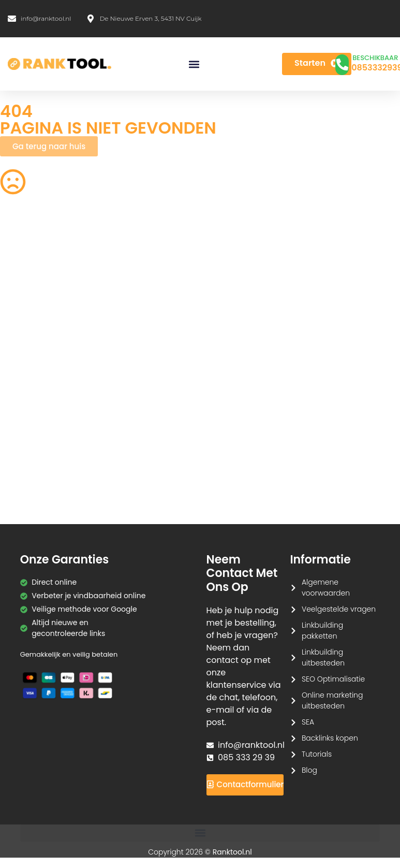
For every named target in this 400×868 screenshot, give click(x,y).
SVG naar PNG (25, 412)
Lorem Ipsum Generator (43, 432)
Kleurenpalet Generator (146, 484)
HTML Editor (332, 279)
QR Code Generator (35, 258)
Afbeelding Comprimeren (129, 356)
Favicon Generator (241, 484)
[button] (194, 64)
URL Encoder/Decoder (143, 432)
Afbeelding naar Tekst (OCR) (143, 387)
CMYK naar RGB (132, 464)
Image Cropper (236, 299)
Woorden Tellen (132, 258)
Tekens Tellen (24, 350)
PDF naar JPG (335, 299)
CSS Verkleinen (131, 279)
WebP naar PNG (340, 381)
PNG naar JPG (233, 350)
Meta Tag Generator (244, 464)
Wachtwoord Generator (354, 330)
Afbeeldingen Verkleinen (252, 258)
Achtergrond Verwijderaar (127, 304)
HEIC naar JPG (233, 330)
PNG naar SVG (25, 299)
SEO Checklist (336, 258)
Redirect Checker (342, 484)
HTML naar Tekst (29, 484)
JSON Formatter (340, 432)
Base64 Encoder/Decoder (240, 438)
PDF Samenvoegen (34, 330)
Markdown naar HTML (39, 464)
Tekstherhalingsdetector (44, 504)
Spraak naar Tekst (33, 381)
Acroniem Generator (245, 279)
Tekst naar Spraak (344, 350)
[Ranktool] (60, 64)
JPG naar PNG (233, 381)
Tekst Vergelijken (238, 412)
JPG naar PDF (128, 330)
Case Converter (340, 412)
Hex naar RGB (128, 412)
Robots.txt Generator (37, 279)
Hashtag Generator (346, 464)
